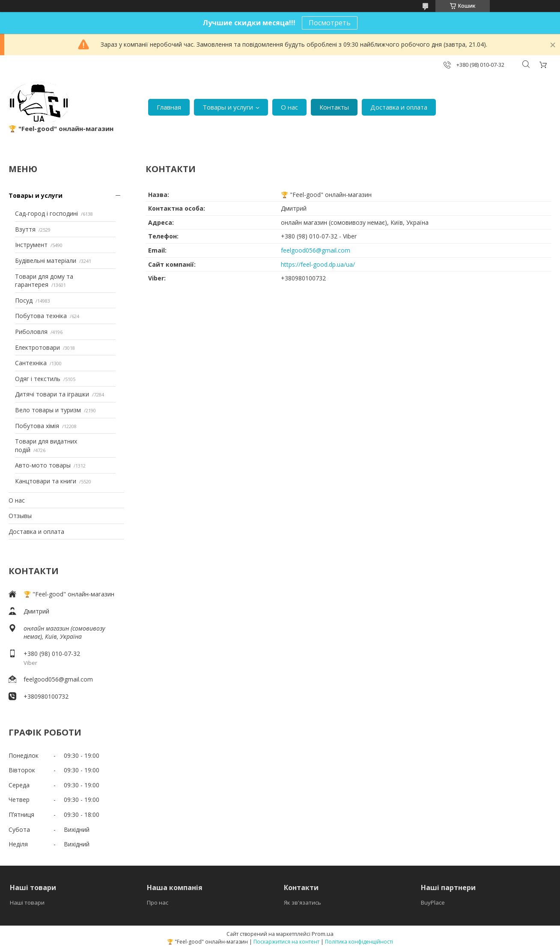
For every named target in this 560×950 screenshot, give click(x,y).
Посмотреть (330, 23)
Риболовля (31, 332)
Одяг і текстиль (38, 379)
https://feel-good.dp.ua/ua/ (318, 264)
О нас (289, 107)
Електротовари (37, 347)
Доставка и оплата (399, 107)
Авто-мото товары (43, 465)
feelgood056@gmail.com (58, 679)
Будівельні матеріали (46, 261)
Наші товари (27, 902)
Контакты (334, 107)
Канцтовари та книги (46, 481)
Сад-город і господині (46, 213)
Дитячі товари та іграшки (52, 394)
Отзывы (20, 516)
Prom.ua (323, 934)
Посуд (24, 300)
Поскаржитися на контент (286, 942)
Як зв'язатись (302, 902)
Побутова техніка (41, 316)
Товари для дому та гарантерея (44, 281)
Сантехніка (31, 363)
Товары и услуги (228, 107)
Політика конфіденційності (359, 942)
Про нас (158, 902)
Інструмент (31, 245)
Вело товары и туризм (48, 410)
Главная (169, 107)
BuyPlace (433, 902)
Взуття (25, 229)
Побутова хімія (37, 426)
